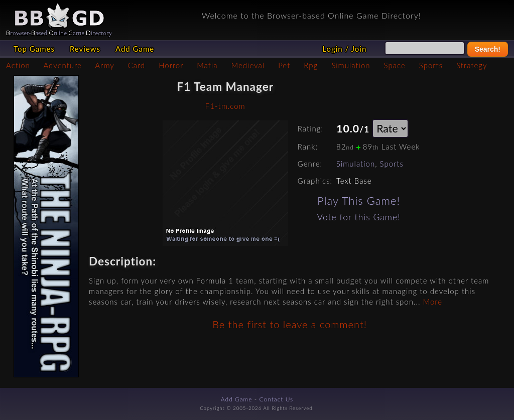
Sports (431, 65)
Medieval (248, 65)
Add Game (135, 49)
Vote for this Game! (359, 217)
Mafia (207, 65)
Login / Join (344, 49)
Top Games (34, 49)
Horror (171, 65)
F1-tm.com (225, 106)
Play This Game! (359, 200)
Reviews (85, 49)
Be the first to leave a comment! (289, 324)
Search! (488, 49)
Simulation (351, 65)
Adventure (62, 65)
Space (395, 65)
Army (104, 65)
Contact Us (277, 399)
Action (18, 65)
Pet (284, 65)
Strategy (472, 65)
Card (137, 65)
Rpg (311, 65)
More (433, 302)
